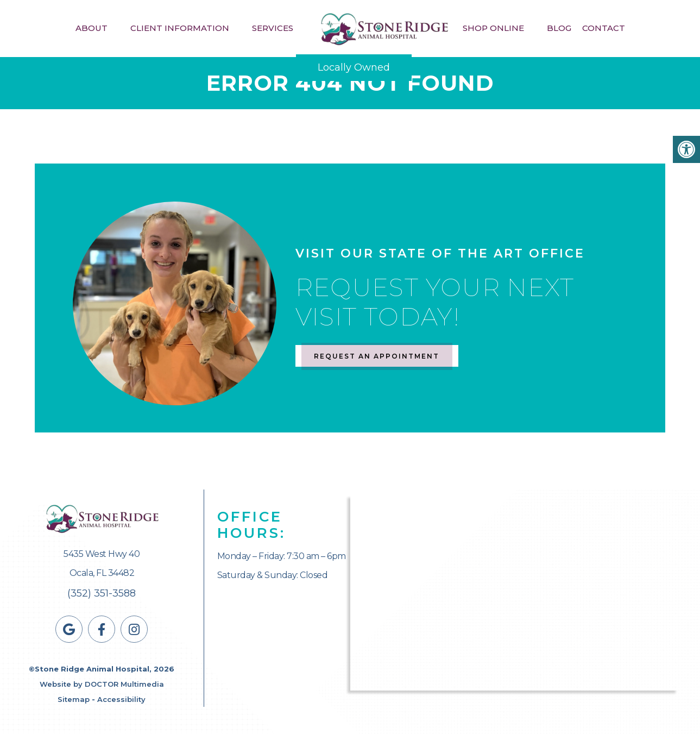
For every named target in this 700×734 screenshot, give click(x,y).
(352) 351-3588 (102, 593)
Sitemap (74, 699)
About (92, 28)
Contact (604, 28)
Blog (559, 28)
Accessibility (121, 699)
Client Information (180, 28)
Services (273, 28)
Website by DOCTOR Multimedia (102, 684)
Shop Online (493, 28)
